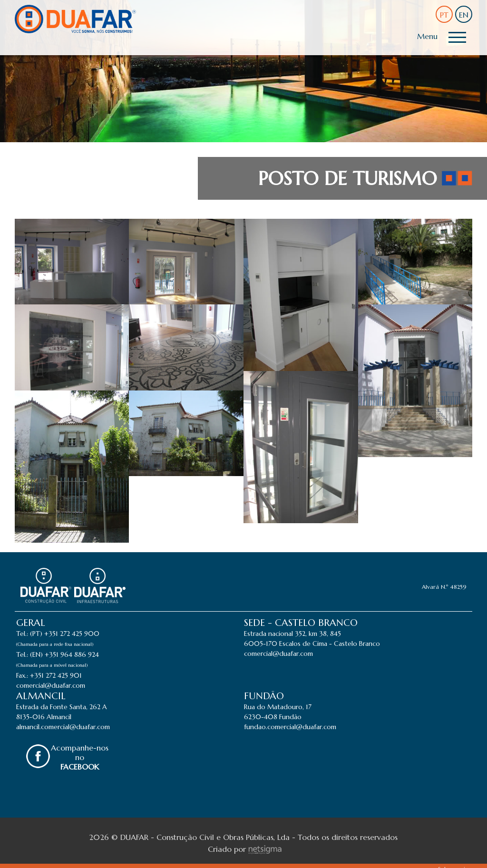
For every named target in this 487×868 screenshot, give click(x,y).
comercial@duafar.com (51, 685)
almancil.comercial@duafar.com (63, 727)
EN (464, 15)
